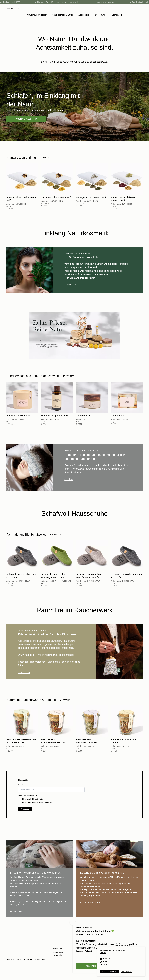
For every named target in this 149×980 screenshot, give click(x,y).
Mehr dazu (103, 952)
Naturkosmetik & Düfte (62, 15)
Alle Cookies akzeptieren (109, 972)
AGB (19, 960)
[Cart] (142, 9)
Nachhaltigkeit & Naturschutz (59, 954)
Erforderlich (106, 959)
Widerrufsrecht (41, 960)
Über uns (9, 9)
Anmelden (25, 809)
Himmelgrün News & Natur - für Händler (38, 803)
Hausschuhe (100, 15)
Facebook (14, 956)
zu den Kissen (17, 911)
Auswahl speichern (126, 972)
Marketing (106, 964)
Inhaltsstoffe (57, 948)
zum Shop (69, 479)
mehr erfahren (70, 285)
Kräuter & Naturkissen (37, 15)
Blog (20, 9)
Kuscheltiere (83, 15)
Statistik (105, 961)
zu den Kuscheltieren (90, 902)
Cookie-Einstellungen (121, 945)
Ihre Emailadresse (25, 785)
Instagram (8, 956)
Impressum (10, 960)
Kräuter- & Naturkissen (26, 119)
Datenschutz (28, 960)
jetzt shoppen (48, 157)
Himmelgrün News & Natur (33, 799)
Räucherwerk (116, 15)
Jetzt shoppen (92, 966)
